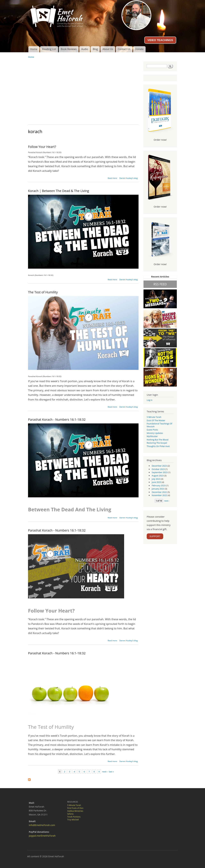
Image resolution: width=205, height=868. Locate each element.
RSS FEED (160, 284)
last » (111, 772)
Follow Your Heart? (42, 147)
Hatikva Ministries (75, 811)
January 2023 (158, 489)
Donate (139, 49)
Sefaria (70, 814)
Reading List (49, 49)
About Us (108, 49)
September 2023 (160, 472)
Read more (112, 178)
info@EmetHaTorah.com (42, 825)
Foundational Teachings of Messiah (159, 425)
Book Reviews (69, 49)
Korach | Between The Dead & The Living (59, 191)
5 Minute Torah (154, 417)
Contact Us (124, 49)
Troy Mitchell (73, 820)
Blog (95, 49)
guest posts (152, 430)
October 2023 (158, 469)
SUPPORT (155, 536)
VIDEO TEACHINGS (160, 40)
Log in (150, 400)
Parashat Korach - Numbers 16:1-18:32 (57, 419)
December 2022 (159, 492)
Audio (85, 49)
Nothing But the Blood (158, 440)
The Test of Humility (43, 292)
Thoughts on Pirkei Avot (158, 446)
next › (105, 772)
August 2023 (158, 476)
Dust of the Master (156, 420)
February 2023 (159, 485)
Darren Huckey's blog (128, 178)
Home (34, 49)
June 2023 (157, 482)
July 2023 (156, 479)
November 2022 (159, 495)
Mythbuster (152, 436)
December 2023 (159, 466)
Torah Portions (74, 817)
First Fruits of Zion (75, 808)
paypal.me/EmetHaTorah (42, 836)
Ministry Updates (155, 433)
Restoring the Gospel (157, 443)
